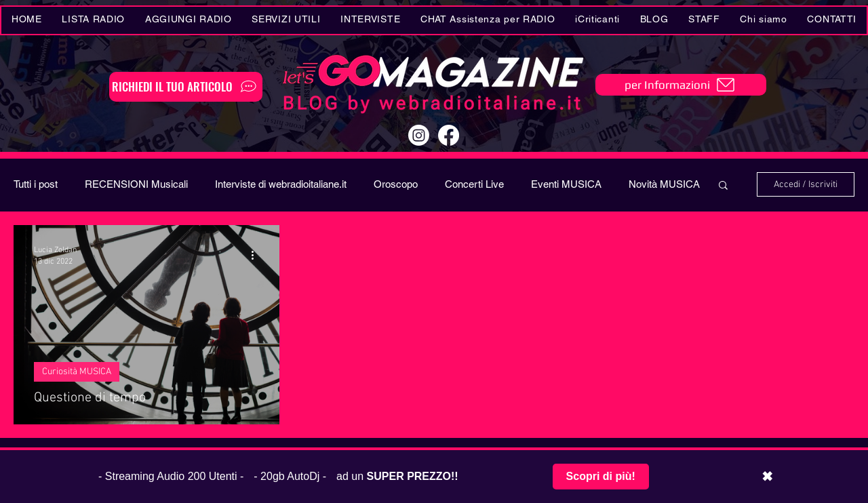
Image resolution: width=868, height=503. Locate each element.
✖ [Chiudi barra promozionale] (767, 477)
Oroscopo (396, 184)
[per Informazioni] (681, 85)
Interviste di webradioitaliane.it (281, 184)
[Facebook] (449, 135)
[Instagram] (419, 135)
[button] (287, 20)
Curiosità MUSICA (77, 372)
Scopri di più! (601, 476)
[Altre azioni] (257, 255)
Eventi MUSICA (566, 184)
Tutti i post (36, 184)
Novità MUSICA (664, 184)
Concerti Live (474, 184)
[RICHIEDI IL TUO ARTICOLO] (186, 87)
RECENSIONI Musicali (136, 184)
